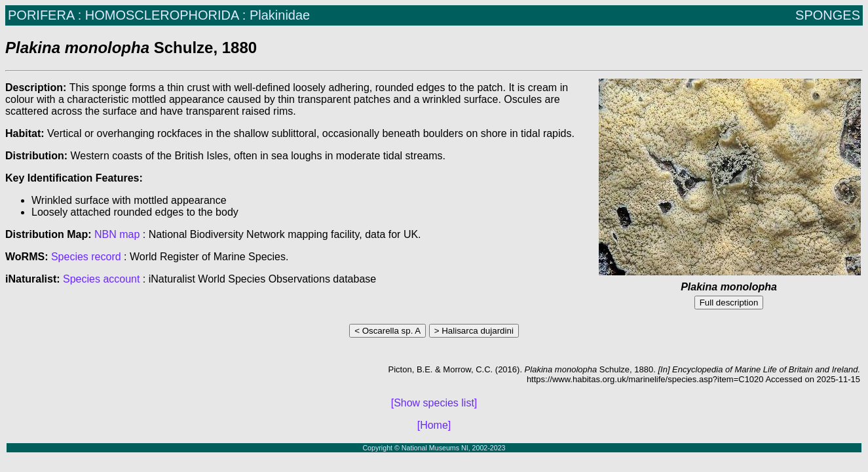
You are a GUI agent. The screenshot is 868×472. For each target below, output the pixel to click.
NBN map (119, 234)
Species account (101, 279)
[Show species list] (434, 403)
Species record (86, 257)
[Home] (434, 425)
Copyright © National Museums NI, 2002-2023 (434, 448)
